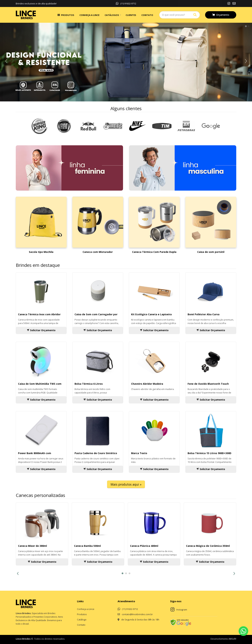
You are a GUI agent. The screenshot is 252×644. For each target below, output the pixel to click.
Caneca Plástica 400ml (144, 546)
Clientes (131, 15)
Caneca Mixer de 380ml (32, 546)
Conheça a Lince (89, 15)
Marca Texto (139, 453)
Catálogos (112, 15)
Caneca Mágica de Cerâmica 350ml (208, 546)
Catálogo (82, 620)
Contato (147, 15)
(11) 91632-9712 (126, 3)
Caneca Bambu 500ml (87, 546)
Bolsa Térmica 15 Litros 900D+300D (209, 453)
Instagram (182, 610)
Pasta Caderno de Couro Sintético (96, 453)
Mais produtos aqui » (126, 484)
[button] (122, 573)
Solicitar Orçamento (41, 330)
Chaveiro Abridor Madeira (147, 384)
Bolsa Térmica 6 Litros (89, 384)
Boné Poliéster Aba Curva (204, 314)
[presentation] (18, 573)
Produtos (68, 15)
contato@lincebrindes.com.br (137, 614)
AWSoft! (232, 639)
